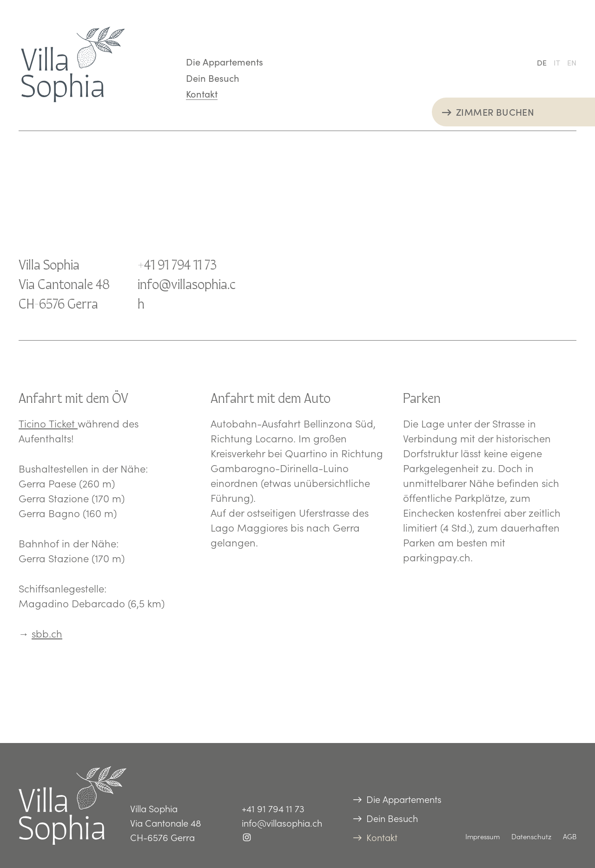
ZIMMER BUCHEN (495, 112)
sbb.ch (47, 633)
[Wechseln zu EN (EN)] (572, 62)
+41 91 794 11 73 (177, 263)
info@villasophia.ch (282, 823)
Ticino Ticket (48, 423)
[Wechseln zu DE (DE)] (542, 62)
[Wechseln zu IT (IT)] (557, 62)
